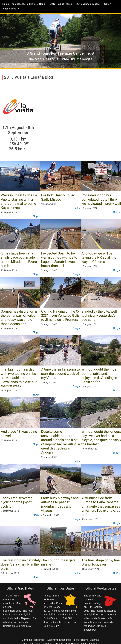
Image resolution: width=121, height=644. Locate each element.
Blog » (36, 216)
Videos (6, 9)
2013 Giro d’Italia (38, 4)
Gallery (109, 4)
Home (6, 4)
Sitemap (94, 640)
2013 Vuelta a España (89, 4)
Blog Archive (81, 640)
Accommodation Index (60, 640)
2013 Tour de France (62, 4)
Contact (26, 640)
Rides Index (39, 640)
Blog (15, 9)
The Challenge (18, 4)
